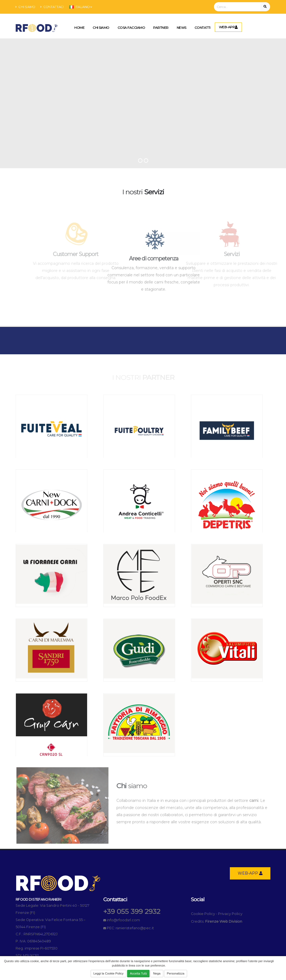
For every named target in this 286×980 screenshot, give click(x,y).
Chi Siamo (101, 28)
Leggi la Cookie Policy (108, 973)
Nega (157, 973)
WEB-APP (228, 27)
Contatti (202, 28)
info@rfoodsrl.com (123, 920)
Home (79, 28)
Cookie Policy (203, 914)
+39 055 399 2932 (132, 911)
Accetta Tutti (138, 973)
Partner (161, 28)
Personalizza (176, 973)
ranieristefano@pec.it (135, 928)
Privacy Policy (230, 914)
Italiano (81, 7)
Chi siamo (25, 7)
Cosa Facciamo (131, 28)
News (181, 28)
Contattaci (52, 7)
